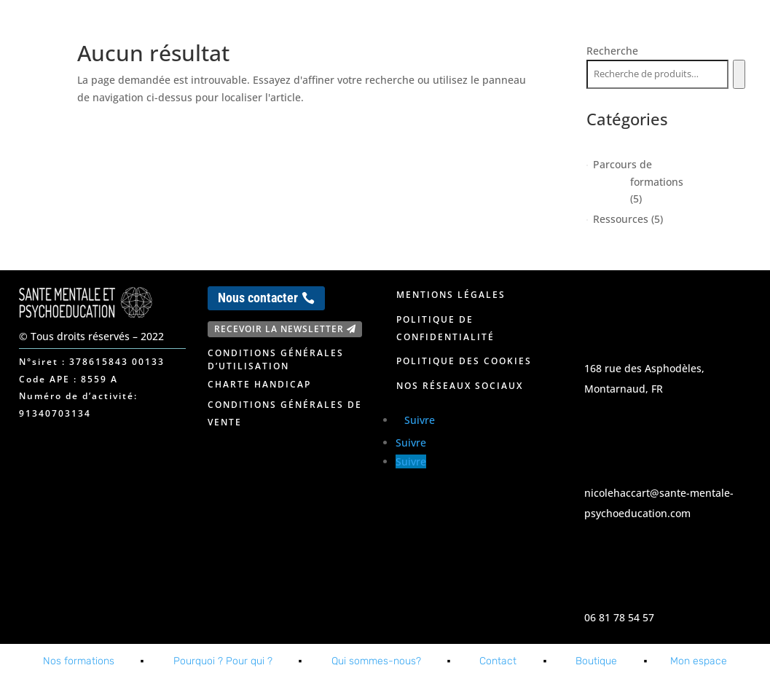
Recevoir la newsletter (279, 329)
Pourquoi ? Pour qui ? (223, 661)
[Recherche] (739, 74)
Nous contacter (258, 298)
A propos (512, 28)
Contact (590, 28)
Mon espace (702, 28)
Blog (642, 28)
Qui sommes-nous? (376, 661)
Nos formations (413, 28)
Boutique (596, 661)
